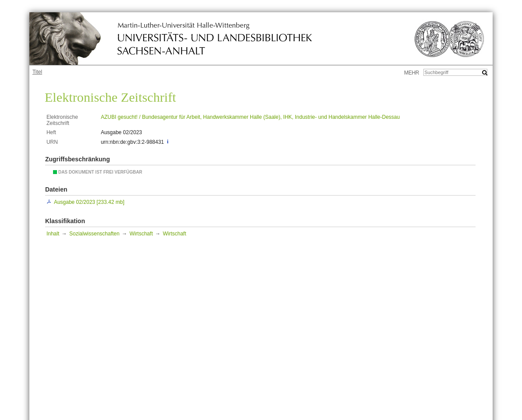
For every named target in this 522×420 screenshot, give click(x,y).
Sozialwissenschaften (94, 234)
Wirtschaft (141, 234)
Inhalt (53, 234)
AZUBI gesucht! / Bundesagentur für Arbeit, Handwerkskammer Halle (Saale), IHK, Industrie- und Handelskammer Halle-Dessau (250, 117)
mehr (412, 73)
